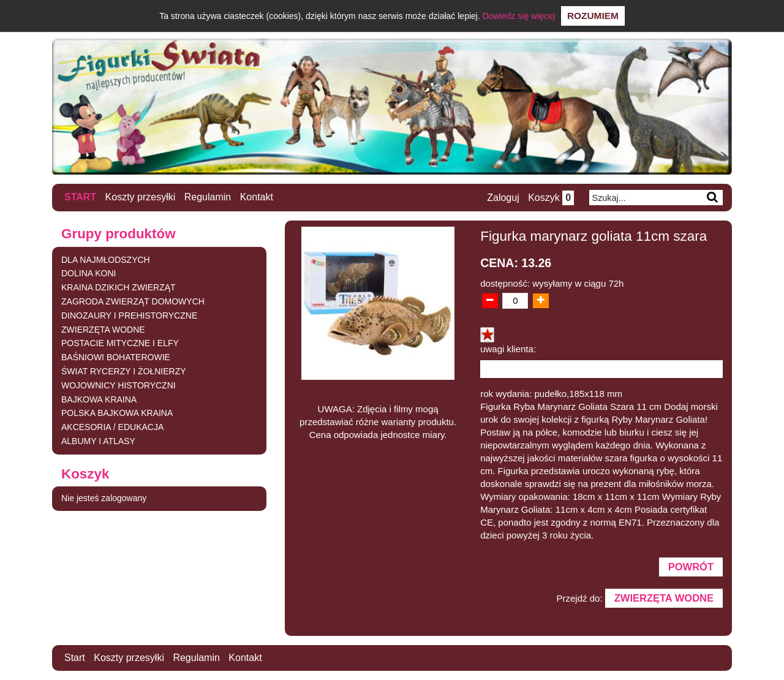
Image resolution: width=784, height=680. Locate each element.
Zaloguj (503, 198)
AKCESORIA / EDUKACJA (112, 427)
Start (80, 197)
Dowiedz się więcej (519, 16)
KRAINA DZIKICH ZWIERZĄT (119, 287)
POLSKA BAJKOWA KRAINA (117, 413)
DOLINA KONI (89, 273)
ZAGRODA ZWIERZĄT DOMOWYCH (133, 301)
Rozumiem (593, 16)
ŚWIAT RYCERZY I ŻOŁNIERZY (124, 371)
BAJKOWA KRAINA (99, 399)
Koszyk (551, 198)
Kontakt (257, 197)
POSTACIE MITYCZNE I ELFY (120, 343)
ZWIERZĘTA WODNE (103, 330)
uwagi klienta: (508, 349)
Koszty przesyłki (141, 197)
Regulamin (208, 197)
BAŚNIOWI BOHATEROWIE (116, 357)
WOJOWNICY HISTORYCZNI (119, 385)
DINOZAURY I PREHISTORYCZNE (129, 315)
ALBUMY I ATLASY (98, 441)
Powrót (691, 567)
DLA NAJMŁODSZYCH (106, 260)
